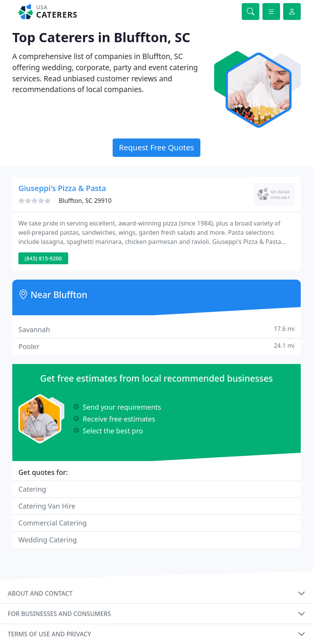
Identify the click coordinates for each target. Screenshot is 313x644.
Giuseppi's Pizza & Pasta (62, 188)
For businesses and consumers (59, 614)
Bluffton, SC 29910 (85, 201)
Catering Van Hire (47, 506)
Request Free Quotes (157, 147)
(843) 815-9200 (43, 258)
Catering (32, 489)
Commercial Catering (52, 523)
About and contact (40, 593)
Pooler (156, 346)
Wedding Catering (48, 540)
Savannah (156, 329)
